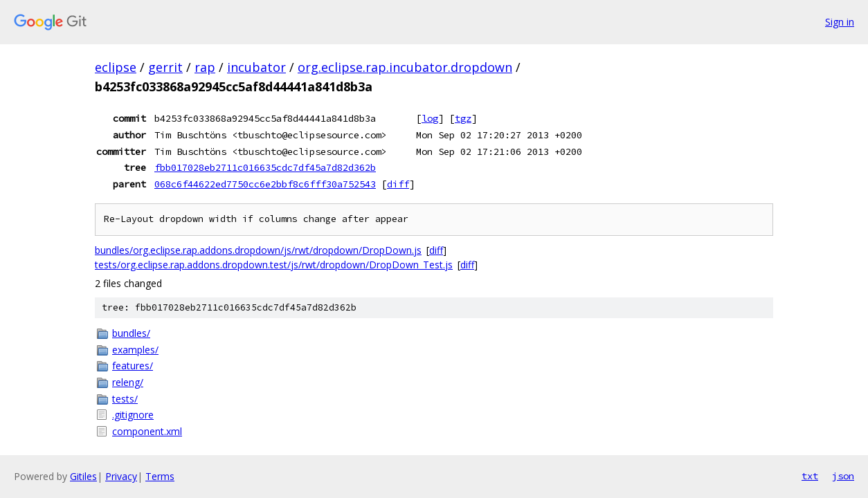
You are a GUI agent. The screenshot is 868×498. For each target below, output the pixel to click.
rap (205, 67)
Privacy (121, 476)
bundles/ (131, 333)
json (843, 476)
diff (398, 184)
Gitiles (83, 476)
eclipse (116, 67)
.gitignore (133, 415)
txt (810, 476)
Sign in (840, 22)
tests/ (125, 399)
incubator (256, 67)
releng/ (128, 382)
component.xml (147, 431)
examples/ (135, 350)
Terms (160, 476)
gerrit (165, 67)
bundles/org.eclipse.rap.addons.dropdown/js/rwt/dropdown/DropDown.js (258, 250)
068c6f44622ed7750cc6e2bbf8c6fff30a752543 (265, 184)
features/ (133, 366)
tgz (463, 118)
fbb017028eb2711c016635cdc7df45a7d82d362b (265, 167)
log (430, 118)
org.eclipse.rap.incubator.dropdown (405, 67)
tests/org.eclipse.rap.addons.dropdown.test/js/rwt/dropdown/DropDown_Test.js (274, 265)
